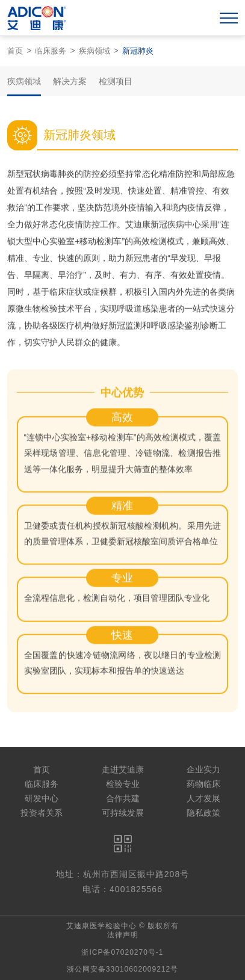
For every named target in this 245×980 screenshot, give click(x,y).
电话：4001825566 (123, 889)
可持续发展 (123, 813)
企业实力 (203, 769)
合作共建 (123, 798)
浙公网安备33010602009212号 (123, 969)
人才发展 (203, 798)
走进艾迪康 (123, 769)
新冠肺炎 (138, 51)
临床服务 (51, 51)
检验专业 (123, 784)
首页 (15, 51)
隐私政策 (203, 813)
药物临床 (203, 784)
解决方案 (70, 81)
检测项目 (116, 81)
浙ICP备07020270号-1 (122, 952)
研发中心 (42, 798)
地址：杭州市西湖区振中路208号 (123, 874)
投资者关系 (42, 813)
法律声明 (123, 935)
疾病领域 (95, 51)
